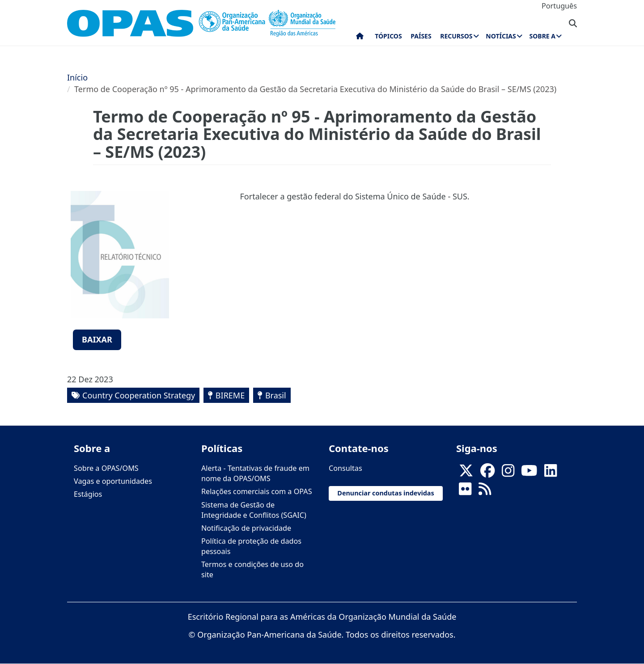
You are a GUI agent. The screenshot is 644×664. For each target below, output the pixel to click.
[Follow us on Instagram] (508, 474)
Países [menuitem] (421, 36)
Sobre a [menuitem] (542, 36)
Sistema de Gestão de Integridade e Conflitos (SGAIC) (254, 510)
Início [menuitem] (360, 38)
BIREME (230, 395)
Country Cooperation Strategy (139, 395)
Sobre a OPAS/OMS (106, 468)
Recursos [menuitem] (456, 36)
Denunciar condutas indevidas (386, 493)
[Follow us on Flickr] (465, 492)
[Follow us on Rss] (485, 492)
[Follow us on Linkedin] (551, 474)
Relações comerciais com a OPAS (257, 491)
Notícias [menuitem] (501, 36)
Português (559, 6)
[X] (466, 474)
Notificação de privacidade (246, 528)
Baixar (97, 339)
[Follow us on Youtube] (529, 474)
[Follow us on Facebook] (487, 474)
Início (77, 77)
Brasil (276, 395)
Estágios (88, 494)
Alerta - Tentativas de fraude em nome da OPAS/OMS (255, 473)
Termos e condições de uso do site (252, 569)
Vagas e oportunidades (113, 481)
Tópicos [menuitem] (388, 36)
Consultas (345, 468)
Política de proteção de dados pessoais (251, 546)
